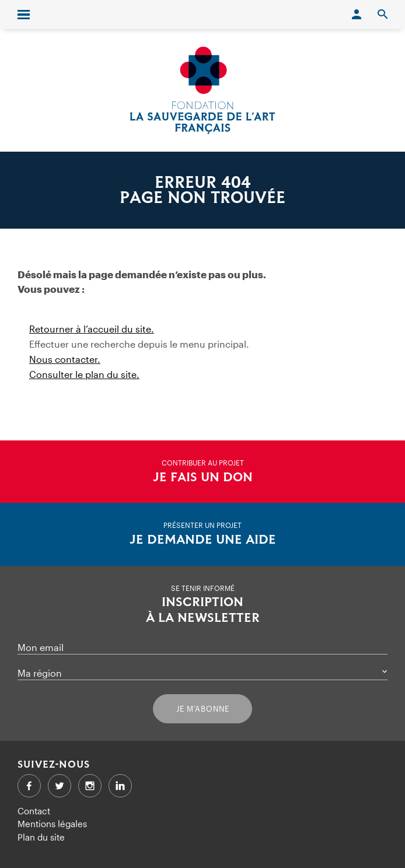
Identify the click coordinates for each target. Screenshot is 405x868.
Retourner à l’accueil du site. (92, 329)
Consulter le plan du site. (84, 374)
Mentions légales (52, 824)
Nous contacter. (65, 359)
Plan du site (41, 837)
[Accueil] (202, 90)
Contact (34, 811)
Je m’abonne (203, 709)
